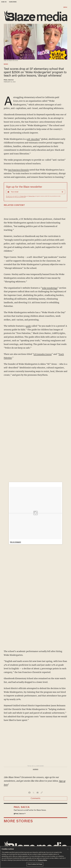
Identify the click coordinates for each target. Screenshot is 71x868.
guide (29, 326)
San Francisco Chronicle (20, 170)
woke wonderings (50, 288)
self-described (34, 139)
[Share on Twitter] (34, 793)
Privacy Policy (23, 196)
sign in (4, 2)
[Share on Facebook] (29, 793)
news (6, 64)
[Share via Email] (38, 793)
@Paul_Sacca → (20, 814)
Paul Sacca (9, 80)
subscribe (13, 2)
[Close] (68, 849)
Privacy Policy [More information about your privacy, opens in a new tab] (43, 860)
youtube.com (36, 769)
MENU (65, 7)
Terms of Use (32, 196)
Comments (35, 798)
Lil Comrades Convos (44, 354)
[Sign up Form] (36, 192)
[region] (35, 857)
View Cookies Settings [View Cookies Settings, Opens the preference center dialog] (35, 864)
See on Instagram (16, 542)
